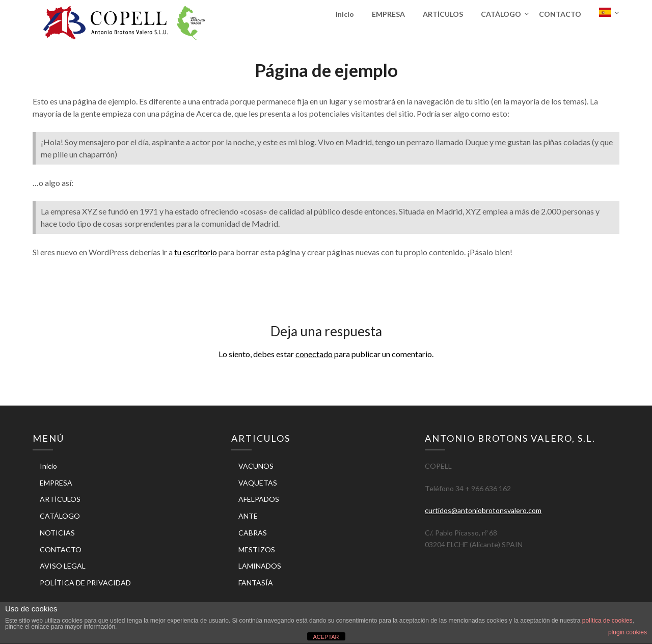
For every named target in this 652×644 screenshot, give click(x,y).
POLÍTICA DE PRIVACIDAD (85, 583)
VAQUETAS (258, 483)
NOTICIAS (57, 533)
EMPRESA (388, 14)
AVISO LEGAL (63, 566)
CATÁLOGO (501, 14)
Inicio (345, 14)
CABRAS (253, 533)
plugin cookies (628, 632)
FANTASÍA (256, 583)
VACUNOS (256, 466)
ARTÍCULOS (443, 14)
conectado (314, 354)
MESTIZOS (257, 549)
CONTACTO (560, 14)
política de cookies (607, 621)
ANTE (248, 516)
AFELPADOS (259, 499)
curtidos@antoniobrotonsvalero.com (483, 510)
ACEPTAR (326, 637)
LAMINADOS (260, 566)
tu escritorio (196, 252)
